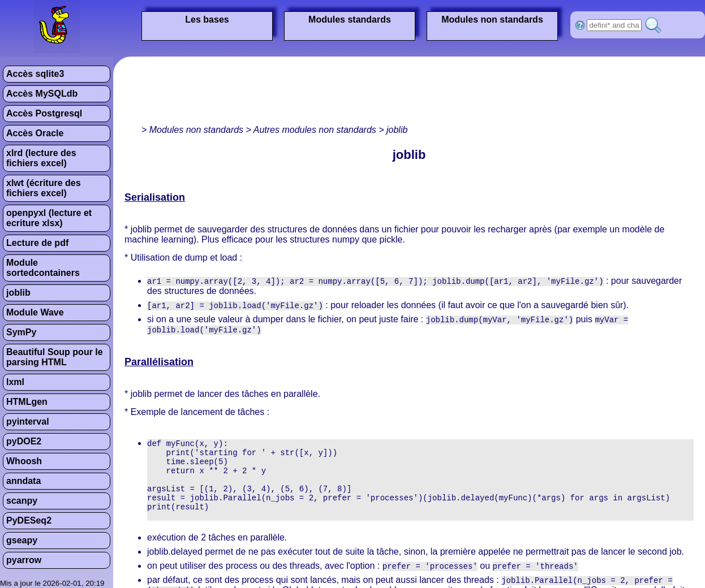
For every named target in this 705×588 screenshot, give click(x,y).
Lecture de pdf (37, 243)
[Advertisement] (330, 93)
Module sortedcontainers (43, 268)
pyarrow (24, 560)
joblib (18, 293)
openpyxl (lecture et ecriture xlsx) (49, 218)
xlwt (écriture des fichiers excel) (44, 188)
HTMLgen (27, 402)
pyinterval (28, 421)
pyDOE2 (24, 441)
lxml (15, 382)
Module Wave (35, 312)
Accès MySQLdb (42, 94)
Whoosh (24, 461)
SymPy (21, 332)
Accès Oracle (35, 133)
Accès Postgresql (44, 113)
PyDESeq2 (29, 520)
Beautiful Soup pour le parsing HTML (55, 357)
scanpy (22, 501)
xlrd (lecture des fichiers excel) (41, 158)
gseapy (22, 540)
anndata (23, 481)
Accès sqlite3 (35, 74)
